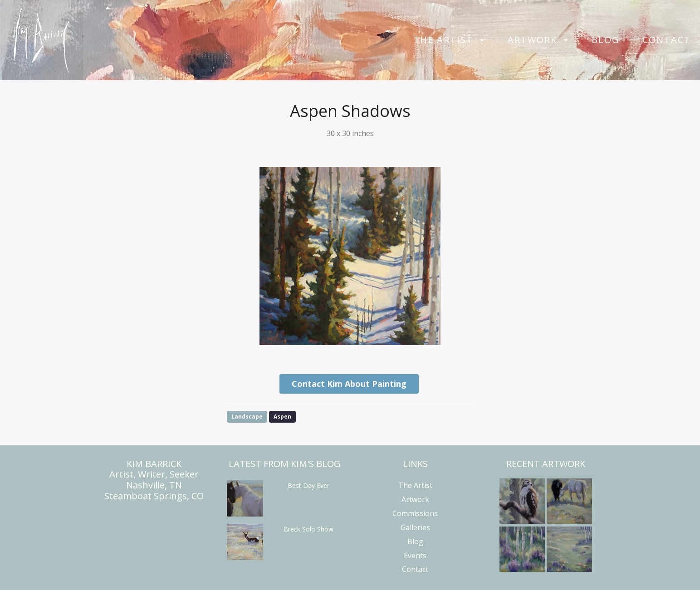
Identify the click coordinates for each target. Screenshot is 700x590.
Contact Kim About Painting (349, 384)
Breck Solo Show (308, 529)
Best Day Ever (308, 485)
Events (415, 556)
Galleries (415, 527)
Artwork (532, 40)
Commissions (415, 513)
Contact (667, 40)
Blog (606, 40)
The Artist (443, 40)
